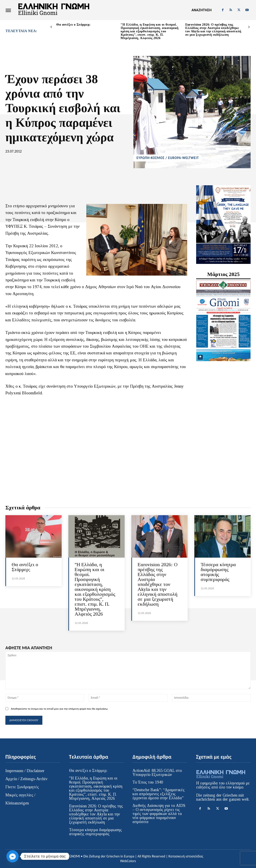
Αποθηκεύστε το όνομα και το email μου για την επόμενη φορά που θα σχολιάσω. (59, 709)
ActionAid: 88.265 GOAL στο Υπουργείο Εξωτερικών (157, 773)
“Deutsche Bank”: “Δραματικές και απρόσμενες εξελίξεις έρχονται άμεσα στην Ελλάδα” (158, 794)
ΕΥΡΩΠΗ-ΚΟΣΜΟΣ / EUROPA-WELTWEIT (168, 158)
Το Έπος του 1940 (148, 782)
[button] (201, 10)
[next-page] (249, 27)
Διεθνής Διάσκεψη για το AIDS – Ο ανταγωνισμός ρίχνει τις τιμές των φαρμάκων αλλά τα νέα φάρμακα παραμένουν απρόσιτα (159, 814)
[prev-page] (51, 27)
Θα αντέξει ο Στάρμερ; (73, 24)
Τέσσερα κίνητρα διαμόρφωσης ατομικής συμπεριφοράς (218, 572)
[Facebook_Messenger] (13, 856)
